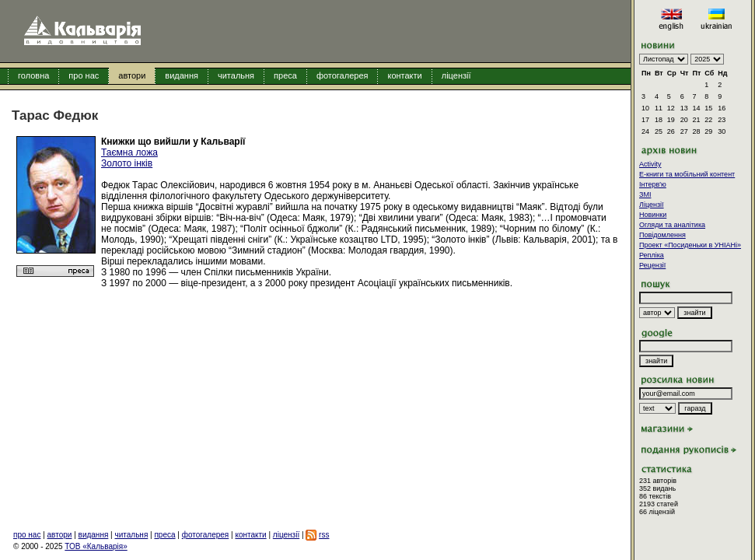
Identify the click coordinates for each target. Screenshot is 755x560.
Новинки (653, 215)
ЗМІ (645, 194)
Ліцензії (652, 205)
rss (324, 535)
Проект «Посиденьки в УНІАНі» (690, 245)
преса (285, 75)
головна (33, 75)
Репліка (652, 255)
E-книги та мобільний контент (687, 174)
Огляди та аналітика (672, 225)
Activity (650, 164)
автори (132, 75)
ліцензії (456, 75)
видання (182, 75)
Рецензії (652, 265)
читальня (236, 75)
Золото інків (127, 163)
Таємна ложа (129, 152)
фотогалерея (343, 75)
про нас (84, 75)
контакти (404, 75)
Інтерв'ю (653, 184)
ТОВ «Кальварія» (96, 546)
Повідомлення (662, 235)
